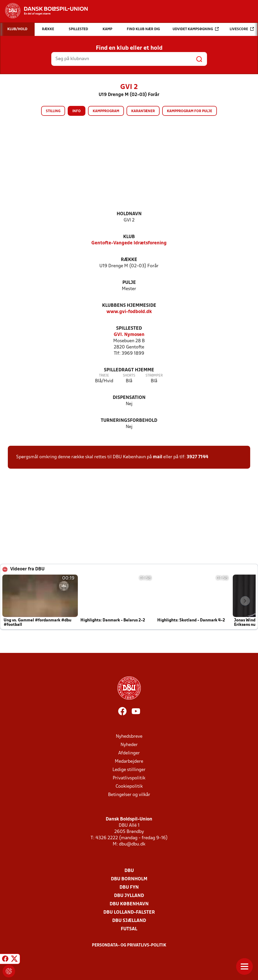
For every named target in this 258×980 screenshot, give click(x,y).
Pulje (129, 283)
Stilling (53, 111)
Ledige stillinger (129, 770)
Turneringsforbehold (129, 421)
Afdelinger (129, 753)
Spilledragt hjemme (129, 370)
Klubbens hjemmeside (129, 306)
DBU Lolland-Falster (129, 912)
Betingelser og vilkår (129, 795)
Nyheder (129, 745)
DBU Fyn (129, 887)
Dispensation (129, 398)
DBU (129, 871)
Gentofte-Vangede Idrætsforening (129, 243)
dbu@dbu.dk (132, 844)
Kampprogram (106, 111)
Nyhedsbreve (129, 737)
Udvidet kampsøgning (196, 29)
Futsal (129, 929)
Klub (129, 237)
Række (129, 260)
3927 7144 (197, 457)
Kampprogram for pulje (190, 111)
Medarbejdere (129, 762)
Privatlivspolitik (129, 778)
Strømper (154, 376)
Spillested (129, 329)
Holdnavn (129, 214)
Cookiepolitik (129, 787)
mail (158, 457)
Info (77, 111)
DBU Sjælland (129, 921)
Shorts (129, 376)
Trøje (104, 376)
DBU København (129, 904)
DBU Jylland (129, 896)
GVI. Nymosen (129, 335)
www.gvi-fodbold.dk (129, 312)
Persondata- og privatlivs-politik (129, 945)
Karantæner (143, 111)
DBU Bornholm (129, 879)
